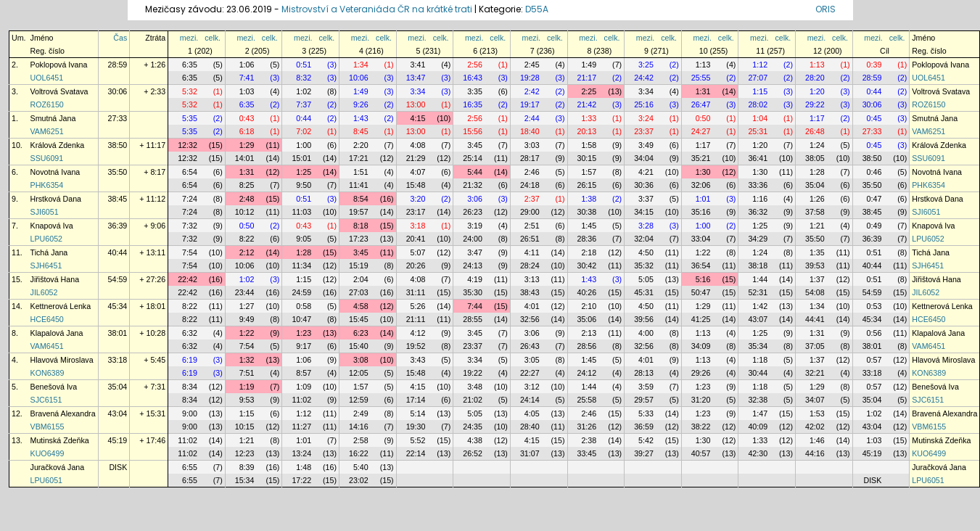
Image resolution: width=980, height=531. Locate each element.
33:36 (758, 185)
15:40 (359, 346)
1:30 (703, 172)
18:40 (530, 131)
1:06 (247, 65)
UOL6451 (47, 78)
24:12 (587, 373)
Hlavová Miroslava (62, 360)
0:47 (874, 199)
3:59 (646, 387)
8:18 (361, 226)
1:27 (247, 306)
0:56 (874, 333)
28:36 (587, 239)
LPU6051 (46, 480)
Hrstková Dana (56, 199)
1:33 (589, 118)
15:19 (359, 265)
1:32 (247, 360)
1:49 (589, 65)
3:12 (532, 387)
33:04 (701, 239)
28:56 (587, 346)
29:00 (530, 212)
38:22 (701, 427)
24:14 (530, 400)
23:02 (359, 480)
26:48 (815, 131)
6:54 (190, 172)
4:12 (418, 333)
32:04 (644, 239)
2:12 (247, 252)
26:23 (473, 212)
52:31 (758, 292)
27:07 (758, 78)
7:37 (304, 104)
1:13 (703, 65)
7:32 (190, 226)
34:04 (644, 158)
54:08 (815, 292)
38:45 (118, 199)
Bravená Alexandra (63, 413)
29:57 (644, 400)
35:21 (701, 158)
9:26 (361, 104)
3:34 (418, 91)
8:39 (247, 467)
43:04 (118, 413)
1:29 (247, 145)
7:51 (247, 373)
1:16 (760, 199)
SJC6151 (46, 400)
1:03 (247, 91)
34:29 (758, 239)
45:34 (118, 306)
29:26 (701, 373)
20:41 (416, 239)
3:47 (475, 252)
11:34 (301, 265)
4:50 (646, 252)
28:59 (118, 65)
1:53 (817, 413)
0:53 (874, 306)
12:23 (245, 453)
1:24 (817, 145)
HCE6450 (47, 319)
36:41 (758, 158)
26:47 (701, 104)
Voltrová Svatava (59, 91)
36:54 (701, 265)
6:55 (190, 467)
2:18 (589, 252)
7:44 (475, 306)
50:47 (701, 292)
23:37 (644, 131)
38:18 (758, 265)
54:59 (118, 279)
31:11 (416, 292)
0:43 (247, 118)
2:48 (247, 199)
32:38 (758, 400)
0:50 (703, 118)
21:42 (587, 104)
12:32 (188, 145)
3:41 (418, 65)
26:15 (587, 185)
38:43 (530, 292)
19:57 (359, 212)
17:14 (416, 400)
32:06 (701, 185)
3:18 (418, 226)
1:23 (304, 333)
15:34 (245, 480)
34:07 (815, 400)
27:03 (359, 292)
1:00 (304, 145)
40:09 (758, 427)
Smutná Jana (53, 118)
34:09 (701, 346)
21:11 (416, 319)
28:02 (758, 104)
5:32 (190, 91)
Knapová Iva (52, 226)
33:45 (587, 453)
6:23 (361, 333)
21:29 (416, 158)
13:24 (301, 453)
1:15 (760, 91)
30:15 (587, 158)
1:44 (760, 279)
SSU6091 (47, 158)
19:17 (530, 104)
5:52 (418, 440)
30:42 (587, 265)
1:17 (817, 118)
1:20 (817, 91)
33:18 (118, 360)
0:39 (874, 65)
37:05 (815, 346)
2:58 (361, 440)
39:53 (815, 265)
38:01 (118, 333)
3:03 (532, 145)
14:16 (359, 427)
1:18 (760, 360)
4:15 (418, 118)
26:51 (530, 239)
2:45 (532, 65)
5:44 (475, 172)
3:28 (646, 226)
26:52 (473, 453)
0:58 (304, 306)
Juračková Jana (58, 467)
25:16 (644, 104)
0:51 (304, 65)
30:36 (644, 185)
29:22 (815, 104)
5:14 (418, 413)
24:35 (473, 427)
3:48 (475, 387)
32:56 (530, 319)
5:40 (361, 467)
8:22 (247, 239)
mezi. (189, 38)
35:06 (587, 319)
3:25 (646, 65)
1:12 (760, 65)
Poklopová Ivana (59, 65)
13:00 (416, 104)
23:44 (245, 292)
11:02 (301, 400)
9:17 (304, 346)
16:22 (359, 453)
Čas (120, 38)
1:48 (304, 467)
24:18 (530, 185)
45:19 (118, 440)
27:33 (118, 118)
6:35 (190, 65)
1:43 (361, 118)
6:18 (247, 131)
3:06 (475, 199)
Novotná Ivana (55, 172)
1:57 (589, 172)
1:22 (703, 252)
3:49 (646, 145)
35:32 (644, 265)
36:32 (758, 212)
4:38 (475, 440)
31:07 (530, 453)
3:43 (418, 360)
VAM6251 (47, 131)
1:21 (817, 226)
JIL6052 (44, 292)
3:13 (532, 279)
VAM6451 (47, 346)
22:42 (188, 279)
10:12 (245, 212)
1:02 (304, 91)
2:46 (532, 172)
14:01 (245, 158)
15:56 (473, 131)
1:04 (760, 118)
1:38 (589, 199)
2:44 (532, 118)
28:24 (530, 265)
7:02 (304, 131)
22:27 (530, 373)
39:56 (644, 319)
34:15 (644, 212)
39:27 (644, 453)
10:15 (245, 427)
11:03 (301, 212)
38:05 (815, 158)
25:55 (701, 78)
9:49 (247, 319)
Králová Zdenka (58, 145)
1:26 (817, 199)
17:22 (301, 480)
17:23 (359, 239)
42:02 (815, 427)
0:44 (874, 91)
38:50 (118, 145)
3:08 (361, 360)
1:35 (817, 252)
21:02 (473, 400)
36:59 (644, 427)
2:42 (532, 91)
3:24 (646, 118)
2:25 (589, 91)
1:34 (361, 65)
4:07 (418, 172)
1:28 (817, 172)
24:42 (644, 78)
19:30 (416, 427)
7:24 (190, 199)
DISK (118, 467)
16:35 (473, 104)
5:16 (703, 279)
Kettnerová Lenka (61, 306)
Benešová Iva (54, 387)
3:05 (532, 360)
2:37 (532, 199)
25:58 (587, 400)
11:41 (359, 185)
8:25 (247, 185)
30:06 (118, 91)
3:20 (418, 199)
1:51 (361, 172)
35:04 (815, 185)
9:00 (190, 413)
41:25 (701, 319)
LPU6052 (46, 239)
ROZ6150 (47, 104)
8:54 (361, 199)
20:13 (587, 131)
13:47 (416, 78)
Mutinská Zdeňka (60, 440)
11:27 (301, 427)
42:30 (758, 453)
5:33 (646, 413)
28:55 (473, 319)
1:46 (817, 440)
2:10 (589, 306)
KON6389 (48, 373)
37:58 (815, 212)
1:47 (760, 413)
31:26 (587, 427)
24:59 (301, 292)
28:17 (530, 158)
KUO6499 (48, 453)
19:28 (530, 78)
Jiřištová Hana (55, 279)
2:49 (361, 413)
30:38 (587, 212)
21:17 (587, 78)
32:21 (815, 373)
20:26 (416, 265)
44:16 (815, 453)
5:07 (418, 252)
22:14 (416, 453)
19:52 (416, 346)
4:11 (532, 252)
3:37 (646, 199)
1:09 (304, 387)
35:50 (118, 172)
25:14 (473, 158)
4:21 (646, 172)
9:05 (304, 239)
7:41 (247, 78)
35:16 (701, 212)
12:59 (359, 400)
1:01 (703, 199)
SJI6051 (45, 212)
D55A (537, 9)
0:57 (874, 360)
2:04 (361, 279)
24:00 (473, 239)
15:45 (359, 319)
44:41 (815, 319)
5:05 (646, 279)
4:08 (418, 145)
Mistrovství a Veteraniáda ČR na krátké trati (378, 9)
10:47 (301, 319)
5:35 (190, 118)
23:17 (416, 212)
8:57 (304, 373)
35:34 (758, 346)
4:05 (532, 413)
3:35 (475, 91)
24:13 (473, 265)
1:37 (817, 279)
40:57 (701, 453)
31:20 (701, 400)
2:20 (361, 145)
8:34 (190, 387)
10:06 (359, 78)
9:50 (304, 185)
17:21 (359, 158)
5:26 (418, 306)
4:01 (532, 306)
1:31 (703, 91)
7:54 (190, 252)
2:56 (475, 65)
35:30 (473, 292)
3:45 (475, 145)
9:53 (247, 400)
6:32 (190, 333)
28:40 (530, 427)
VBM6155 (48, 427)
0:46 (874, 172)
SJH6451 (46, 265)
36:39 (118, 226)
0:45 (874, 118)
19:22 (473, 373)
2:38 (589, 440)
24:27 (701, 131)
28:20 (815, 78)
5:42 (646, 440)
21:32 (473, 185)
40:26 (587, 292)
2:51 (532, 226)
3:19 (475, 226)
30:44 (758, 373)
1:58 (589, 145)
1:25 (304, 172)
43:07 (758, 319)
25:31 (758, 131)
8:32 (304, 78)
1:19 (247, 387)
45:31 (644, 292)
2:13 (589, 333)
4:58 (361, 306)
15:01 (301, 158)
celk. (213, 38)
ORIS (825, 9)
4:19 (475, 279)
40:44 (118, 252)
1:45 (589, 226)
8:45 (361, 131)
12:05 (359, 373)
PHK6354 (47, 185)
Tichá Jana (49, 252)
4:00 (646, 333)
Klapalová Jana (57, 333)
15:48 (416, 185)
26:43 (530, 346)
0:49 (874, 226)
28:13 (644, 373)
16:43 (473, 78)
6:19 (190, 360)
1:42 (760, 306)
